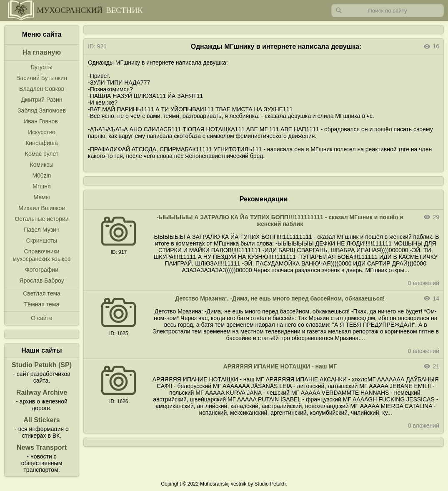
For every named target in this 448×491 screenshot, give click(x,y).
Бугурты (42, 67)
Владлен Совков (42, 89)
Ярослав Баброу (41, 281)
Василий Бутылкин (42, 78)
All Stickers (41, 420)
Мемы (41, 197)
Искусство (42, 132)
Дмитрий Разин (41, 100)
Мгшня (41, 186)
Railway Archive (42, 392)
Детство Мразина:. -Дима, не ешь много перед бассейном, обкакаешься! (280, 298)
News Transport (42, 447)
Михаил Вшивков (41, 208)
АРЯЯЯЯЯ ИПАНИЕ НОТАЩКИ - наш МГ (280, 366)
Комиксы (42, 165)
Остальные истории (41, 219)
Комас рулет (42, 154)
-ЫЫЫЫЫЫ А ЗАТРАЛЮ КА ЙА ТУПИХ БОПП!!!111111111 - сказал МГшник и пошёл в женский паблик (280, 220)
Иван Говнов (41, 121)
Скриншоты (42, 240)
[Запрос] (388, 10)
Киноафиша (42, 143)
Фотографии (42, 270)
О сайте (41, 318)
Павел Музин (41, 230)
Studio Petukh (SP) (42, 365)
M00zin (41, 175)
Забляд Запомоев (42, 110)
